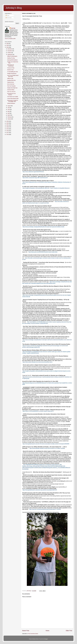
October (9, 53)
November (10, 51)
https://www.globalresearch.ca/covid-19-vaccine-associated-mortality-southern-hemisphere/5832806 (46, 444)
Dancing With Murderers (12, 60)
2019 (8, 129)
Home (47, 631)
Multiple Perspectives (12, 74)
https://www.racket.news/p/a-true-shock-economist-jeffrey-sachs (37, 362)
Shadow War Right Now (12, 88)
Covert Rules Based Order (13, 98)
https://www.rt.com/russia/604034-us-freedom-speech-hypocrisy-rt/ (38, 411)
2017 (8, 133)
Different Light (10, 78)
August (9, 106)
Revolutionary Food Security (11, 94)
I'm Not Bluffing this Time (13, 72)
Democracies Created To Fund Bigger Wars (13, 101)
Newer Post (26, 631)
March (9, 115)
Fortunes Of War (11, 68)
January (9, 119)
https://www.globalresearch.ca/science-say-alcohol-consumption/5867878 (40, 490)
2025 (8, 45)
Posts (7, 15)
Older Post (69, 631)
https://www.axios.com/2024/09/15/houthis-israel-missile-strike (43, 252)
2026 (8, 43)
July (9, 108)
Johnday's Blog (14, 8)
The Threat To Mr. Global (13, 97)
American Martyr (11, 90)
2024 (8, 47)
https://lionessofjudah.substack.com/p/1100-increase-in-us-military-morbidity (47, 448)
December (10, 49)
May (9, 111)
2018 (8, 131)
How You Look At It (11, 92)
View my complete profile (10, 39)
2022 (8, 123)
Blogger (46, 639)
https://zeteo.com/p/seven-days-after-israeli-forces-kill (35, 178)
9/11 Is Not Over (11, 84)
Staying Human (11, 82)
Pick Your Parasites (11, 86)
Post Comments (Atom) (33, 634)
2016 (8, 134)
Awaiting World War (11, 80)
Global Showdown (11, 103)
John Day (13, 28)
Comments (9, 18)
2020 (8, 127)
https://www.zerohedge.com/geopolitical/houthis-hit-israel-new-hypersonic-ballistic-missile (43, 227)
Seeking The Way (11, 58)
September (10, 55)
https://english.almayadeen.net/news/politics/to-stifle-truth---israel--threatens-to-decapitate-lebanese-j (46, 188)
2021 (8, 125)
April (9, 113)
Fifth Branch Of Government (10, 65)
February (10, 117)
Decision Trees (10, 70)
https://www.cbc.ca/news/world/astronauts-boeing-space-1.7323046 (45, 509)
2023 (8, 121)
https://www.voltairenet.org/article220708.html (33, 172)
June (9, 110)
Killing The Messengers (12, 56)
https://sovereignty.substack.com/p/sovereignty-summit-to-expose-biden (44, 404)
